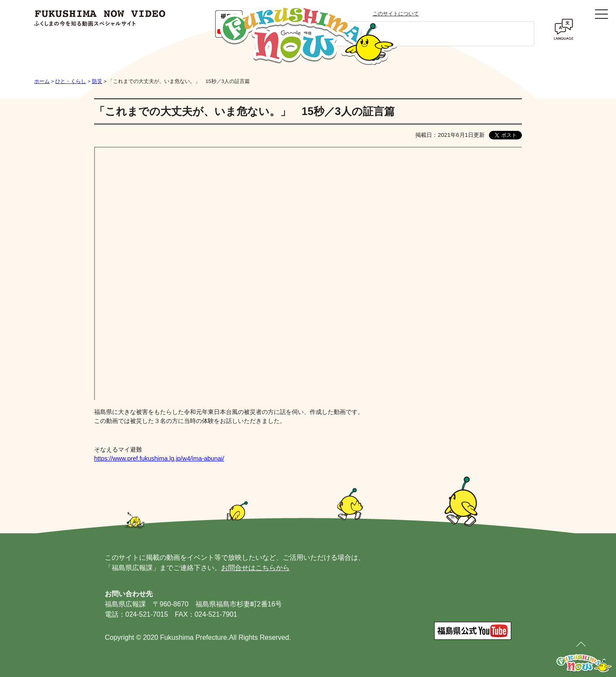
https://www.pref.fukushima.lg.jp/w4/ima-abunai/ (159, 458)
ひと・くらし (71, 81)
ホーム (42, 81)
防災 (97, 81)
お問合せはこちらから (255, 568)
